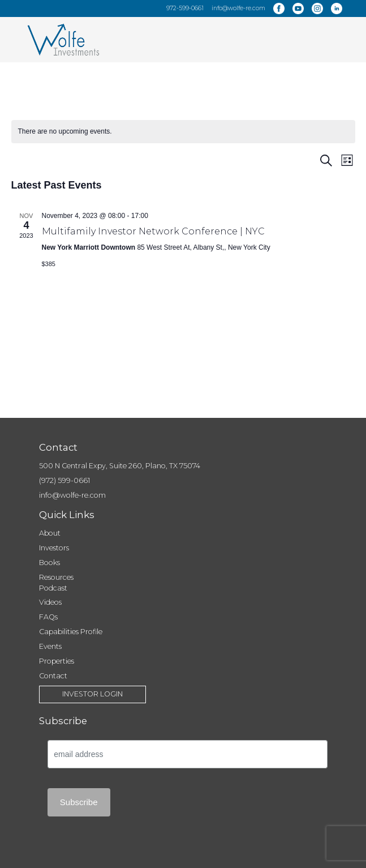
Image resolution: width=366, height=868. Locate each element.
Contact (53, 676)
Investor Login (92, 694)
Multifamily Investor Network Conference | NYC (153, 231)
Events (50, 646)
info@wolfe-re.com (238, 8)
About (50, 533)
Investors (54, 548)
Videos (50, 602)
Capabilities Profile (71, 632)
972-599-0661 (185, 8)
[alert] (183, 132)
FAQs (48, 617)
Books (49, 563)
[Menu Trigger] (337, 36)
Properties (57, 661)
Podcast (53, 588)
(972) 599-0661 (64, 480)
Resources (56, 577)
